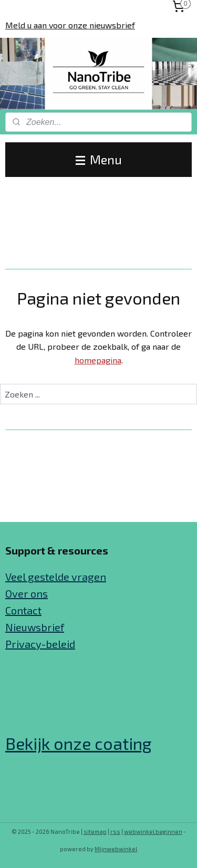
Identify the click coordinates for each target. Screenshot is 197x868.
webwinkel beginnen (153, 832)
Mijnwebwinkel (116, 849)
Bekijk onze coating (79, 743)
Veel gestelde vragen (56, 577)
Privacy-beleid (40, 644)
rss (115, 832)
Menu (99, 159)
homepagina (98, 360)
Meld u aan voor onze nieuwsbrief (70, 25)
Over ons (27, 593)
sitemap (95, 832)
